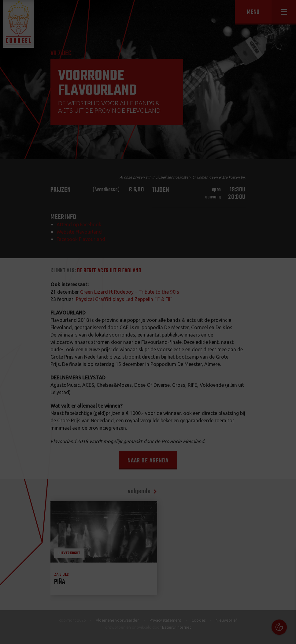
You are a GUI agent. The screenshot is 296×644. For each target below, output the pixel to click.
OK (287, 635)
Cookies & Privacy (222, 561)
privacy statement (265, 578)
